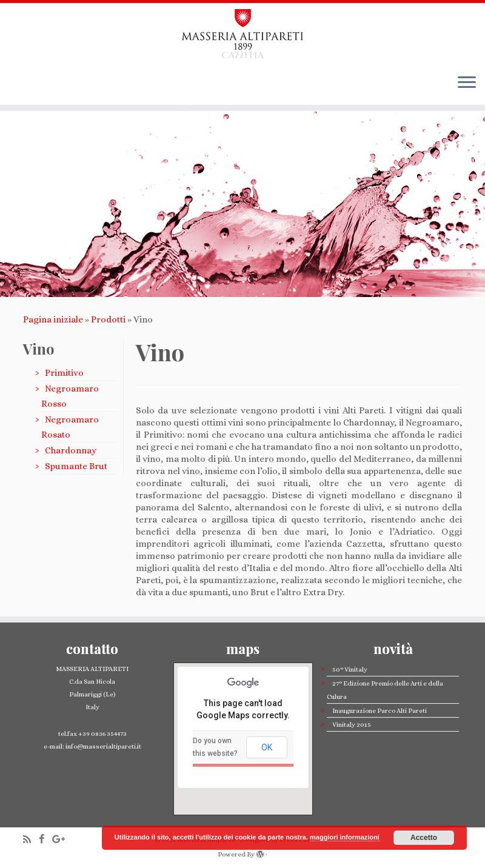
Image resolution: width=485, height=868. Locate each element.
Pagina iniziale (53, 319)
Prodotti (108, 319)
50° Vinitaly (350, 669)
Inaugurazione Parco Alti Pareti (380, 711)
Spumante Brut (76, 466)
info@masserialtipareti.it (103, 746)
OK (267, 747)
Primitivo (64, 373)
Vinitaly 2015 (352, 725)
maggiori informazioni (345, 837)
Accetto (424, 838)
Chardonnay (71, 450)
